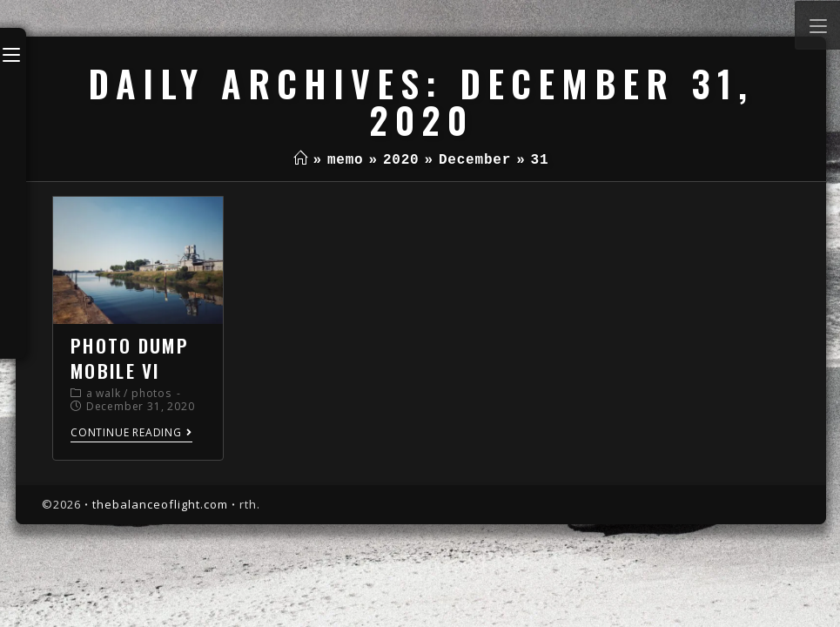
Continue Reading (131, 433)
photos (151, 393)
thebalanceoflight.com (160, 504)
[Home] (301, 160)
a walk (104, 393)
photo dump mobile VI (130, 358)
